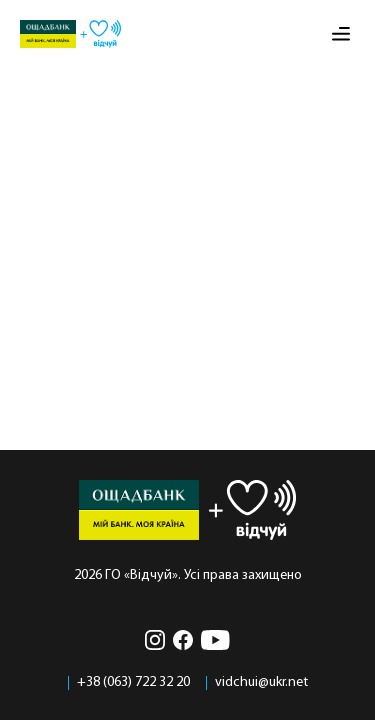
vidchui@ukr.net (261, 683)
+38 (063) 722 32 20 (133, 683)
